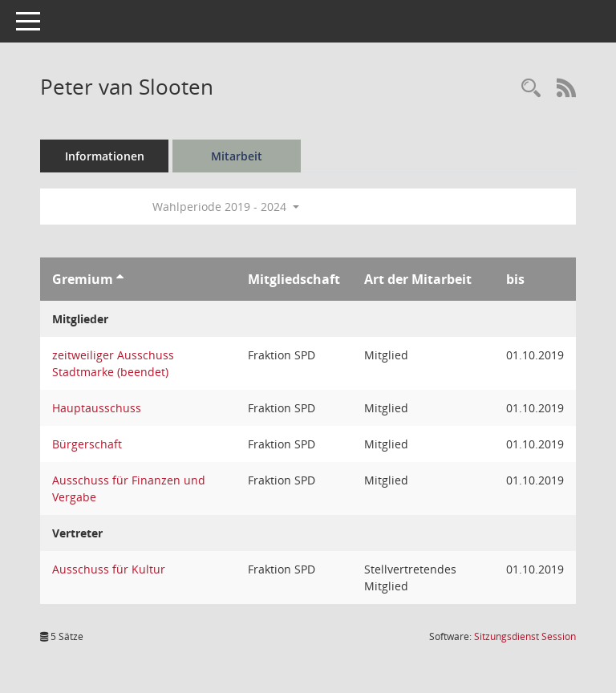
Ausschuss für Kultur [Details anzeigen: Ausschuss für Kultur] (109, 569)
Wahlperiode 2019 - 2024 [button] (226, 207)
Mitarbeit (237, 156)
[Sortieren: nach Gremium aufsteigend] (120, 279)
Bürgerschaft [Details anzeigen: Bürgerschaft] (87, 444)
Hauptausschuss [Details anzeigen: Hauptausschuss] (97, 408)
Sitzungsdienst (525, 636)
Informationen (105, 156)
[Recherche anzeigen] (531, 89)
